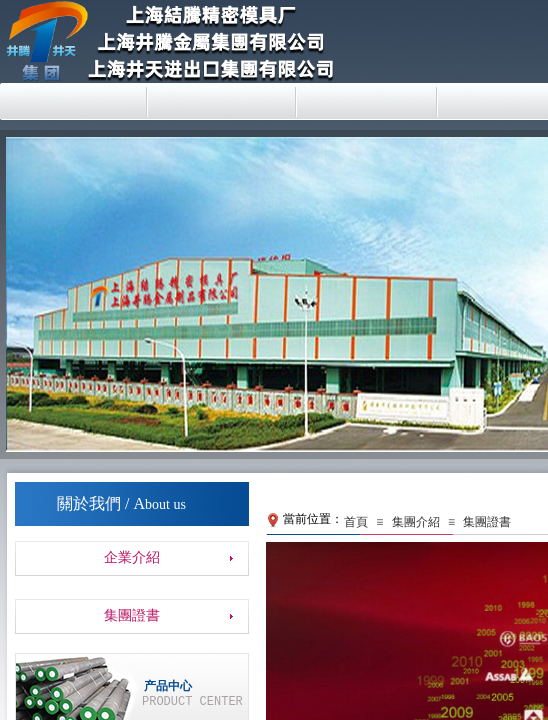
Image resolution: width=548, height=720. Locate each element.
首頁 (356, 522)
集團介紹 (416, 522)
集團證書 (487, 522)
